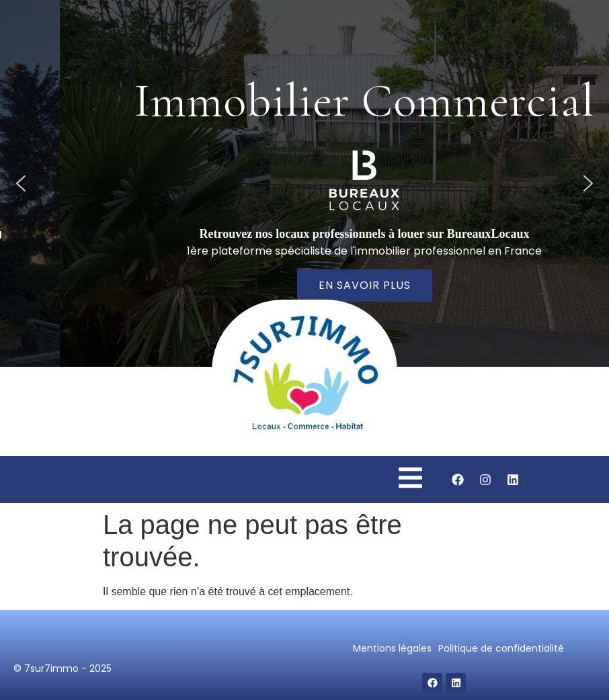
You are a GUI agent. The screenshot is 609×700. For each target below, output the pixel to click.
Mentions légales (392, 648)
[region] (304, 183)
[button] (21, 183)
